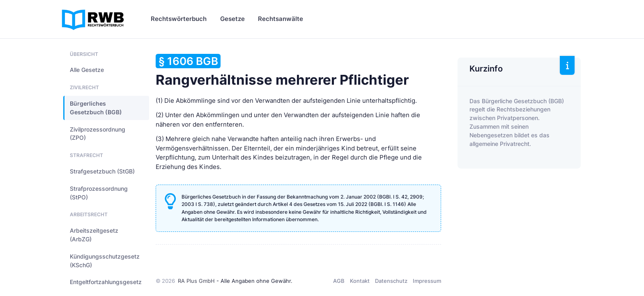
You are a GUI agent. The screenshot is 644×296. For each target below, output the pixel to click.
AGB (339, 281)
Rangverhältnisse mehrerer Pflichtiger (282, 71)
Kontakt (360, 281)
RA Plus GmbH (196, 281)
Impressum (427, 281)
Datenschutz (391, 281)
